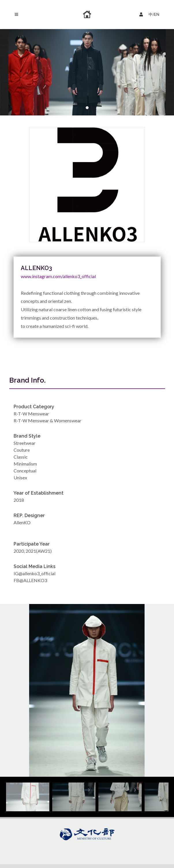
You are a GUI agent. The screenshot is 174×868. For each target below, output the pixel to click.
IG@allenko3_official (34, 573)
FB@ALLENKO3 (30, 580)
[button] (87, 108)
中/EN (151, 14)
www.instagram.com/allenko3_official (58, 276)
